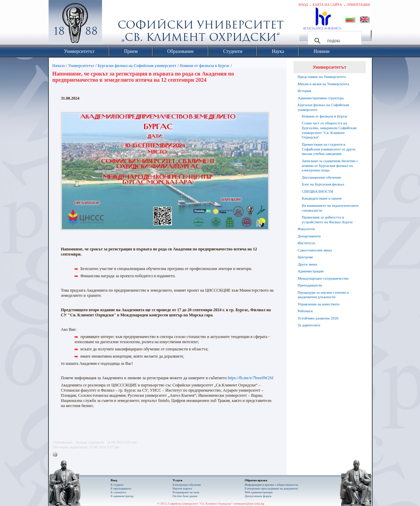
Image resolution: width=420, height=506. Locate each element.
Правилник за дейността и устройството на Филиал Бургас (327, 220)
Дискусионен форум (258, 496)
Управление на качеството (319, 304)
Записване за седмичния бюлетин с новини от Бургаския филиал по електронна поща (330, 166)
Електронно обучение (187, 485)
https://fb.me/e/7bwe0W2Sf (250, 378)
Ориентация (358, 5)
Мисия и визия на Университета (323, 84)
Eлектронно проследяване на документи (271, 488)
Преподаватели (310, 285)
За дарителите (309, 325)
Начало (59, 66)
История (304, 91)
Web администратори (259, 492)
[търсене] (334, 41)
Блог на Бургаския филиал (323, 184)
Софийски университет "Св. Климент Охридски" (114, 24)
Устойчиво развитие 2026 (318, 318)
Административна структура (321, 98)
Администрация (311, 271)
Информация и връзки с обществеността (271, 485)
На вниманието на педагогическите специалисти (330, 208)
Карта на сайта (327, 5)
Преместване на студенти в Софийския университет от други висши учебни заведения (329, 149)
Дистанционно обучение (322, 177)
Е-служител (118, 492)
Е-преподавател (121, 488)
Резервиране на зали (186, 492)
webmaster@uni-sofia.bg (249, 504)
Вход (303, 5)
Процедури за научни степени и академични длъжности (323, 295)
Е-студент (117, 485)
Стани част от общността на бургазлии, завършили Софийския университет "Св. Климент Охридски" (329, 130)
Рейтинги (305, 311)
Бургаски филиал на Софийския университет (137, 66)
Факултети (306, 229)
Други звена (307, 264)
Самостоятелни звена (315, 250)
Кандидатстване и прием (322, 198)
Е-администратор (122, 496)
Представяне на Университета (322, 77)
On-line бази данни (185, 496)
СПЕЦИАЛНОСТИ (317, 191)
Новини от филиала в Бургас (205, 66)
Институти (306, 243)
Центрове (305, 257)
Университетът (81, 66)
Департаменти (309, 236)
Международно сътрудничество (323, 278)
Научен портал (182, 488)
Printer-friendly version (57, 455)
